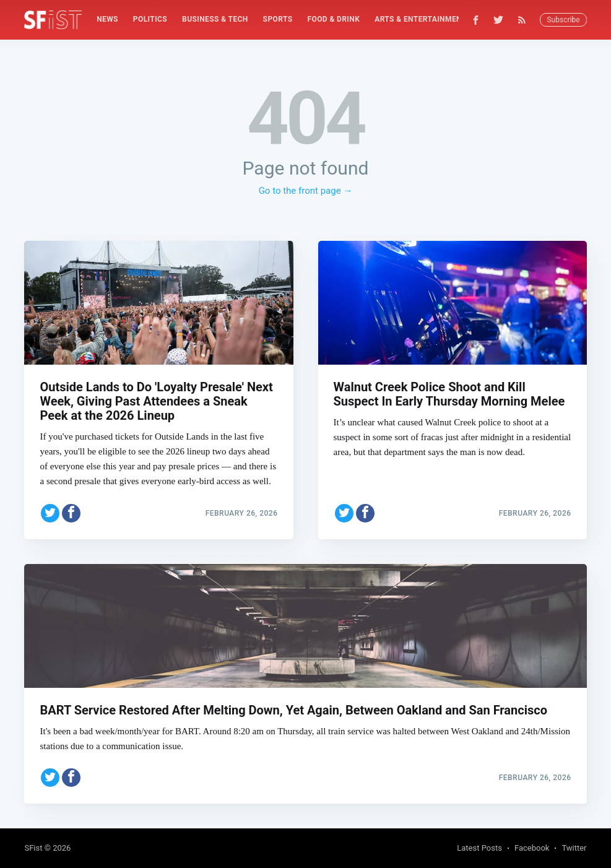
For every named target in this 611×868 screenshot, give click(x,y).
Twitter (574, 848)
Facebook (532, 848)
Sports (278, 19)
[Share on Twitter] (50, 513)
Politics (150, 19)
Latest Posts (479, 848)
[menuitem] (107, 20)
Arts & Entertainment (420, 19)
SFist (33, 848)
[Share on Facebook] (71, 513)
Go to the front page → (306, 191)
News (107, 19)
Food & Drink (333, 19)
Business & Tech (215, 19)
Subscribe (563, 20)
